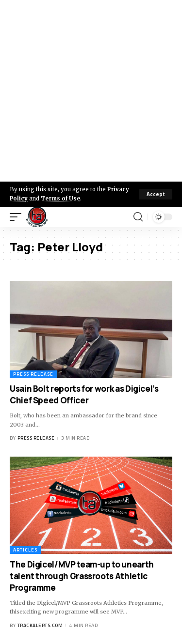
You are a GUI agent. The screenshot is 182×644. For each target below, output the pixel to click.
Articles (25, 550)
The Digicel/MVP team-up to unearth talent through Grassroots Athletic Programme (82, 576)
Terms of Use (60, 199)
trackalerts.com (40, 625)
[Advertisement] (91, 91)
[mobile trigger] (18, 217)
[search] (138, 217)
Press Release (33, 374)
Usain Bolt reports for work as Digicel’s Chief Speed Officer (84, 394)
